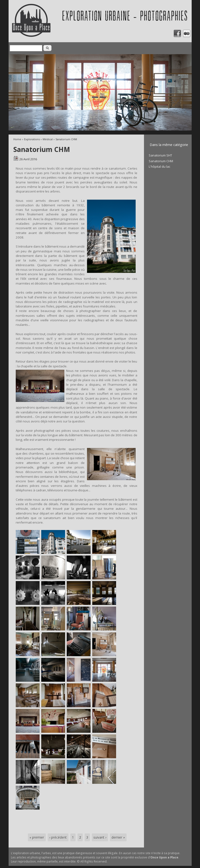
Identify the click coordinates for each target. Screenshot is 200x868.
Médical (48, 139)
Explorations (32, 139)
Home (17, 139)
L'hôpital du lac (159, 166)
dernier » (118, 837)
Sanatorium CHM (66, 139)
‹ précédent (58, 837)
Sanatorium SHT (160, 155)
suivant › (100, 837)
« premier (37, 837)
